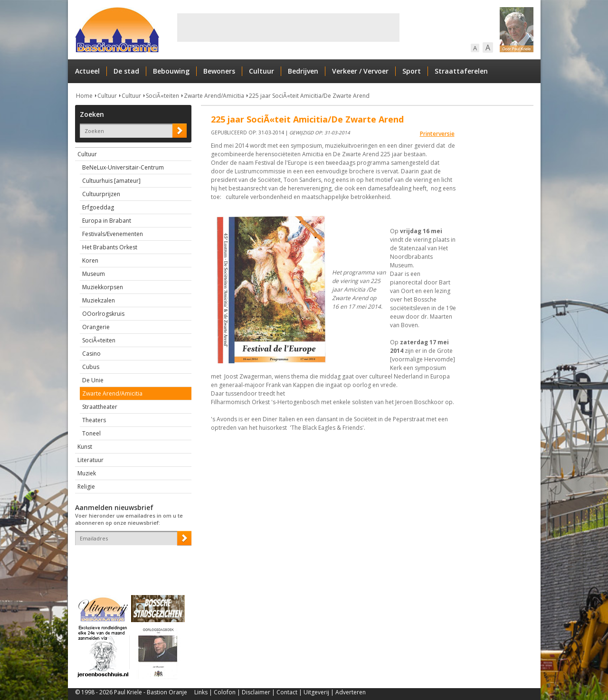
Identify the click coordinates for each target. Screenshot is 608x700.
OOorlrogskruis (103, 314)
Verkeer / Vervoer (360, 71)
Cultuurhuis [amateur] (111, 181)
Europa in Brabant (107, 221)
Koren (90, 260)
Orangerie (96, 327)
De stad (126, 71)
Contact (287, 692)
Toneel (91, 433)
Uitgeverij (316, 692)
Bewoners (219, 71)
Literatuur (90, 460)
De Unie (93, 380)
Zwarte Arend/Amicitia (214, 96)
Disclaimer (256, 692)
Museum (94, 274)
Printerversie (437, 134)
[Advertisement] (288, 28)
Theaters (94, 420)
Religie (86, 487)
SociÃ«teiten (162, 96)
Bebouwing (171, 71)
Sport (412, 71)
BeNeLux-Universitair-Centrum (123, 167)
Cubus (91, 367)
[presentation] (131, 562)
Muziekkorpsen (103, 287)
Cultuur (261, 71)
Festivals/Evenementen (113, 234)
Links (201, 692)
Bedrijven (303, 71)
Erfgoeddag (98, 207)
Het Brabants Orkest (110, 247)
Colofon (225, 692)
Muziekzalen (99, 300)
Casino (91, 354)
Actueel (87, 71)
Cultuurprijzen (101, 194)
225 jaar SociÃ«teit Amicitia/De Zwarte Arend (309, 96)
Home (84, 96)
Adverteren (351, 692)
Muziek (87, 473)
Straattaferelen (461, 71)
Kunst (85, 447)
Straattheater (100, 407)
